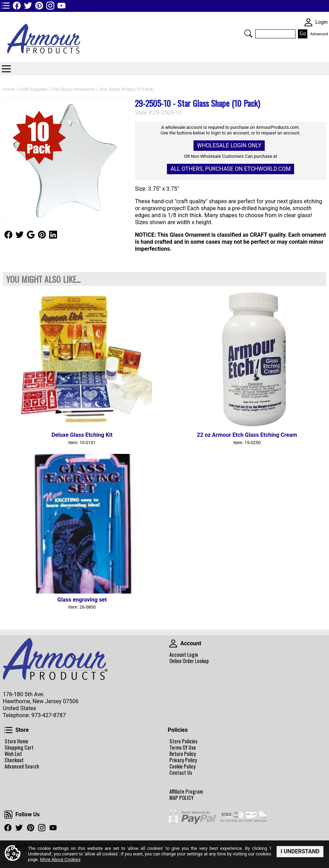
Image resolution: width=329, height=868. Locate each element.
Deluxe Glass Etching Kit (82, 435)
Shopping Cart (19, 748)
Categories (6, 69)
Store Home (16, 741)
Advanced (319, 34)
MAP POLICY (181, 798)
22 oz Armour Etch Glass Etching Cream (247, 435)
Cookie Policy (182, 766)
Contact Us (181, 773)
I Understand (300, 851)
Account (173, 643)
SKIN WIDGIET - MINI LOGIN (308, 22)
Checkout (14, 760)
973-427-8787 (49, 715)
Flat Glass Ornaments (74, 89)
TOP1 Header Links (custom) (6, 6)
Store (8, 730)
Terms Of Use (183, 748)
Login (322, 22)
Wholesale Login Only (229, 145)
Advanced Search (22, 766)
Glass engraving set (82, 600)
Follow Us (8, 235)
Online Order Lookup (189, 661)
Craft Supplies (33, 89)
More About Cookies (60, 860)
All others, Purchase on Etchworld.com (231, 169)
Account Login (184, 655)
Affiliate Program (186, 792)
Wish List (13, 754)
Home (9, 89)
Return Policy (183, 754)
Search (248, 34)
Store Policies (183, 741)
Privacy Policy (183, 760)
